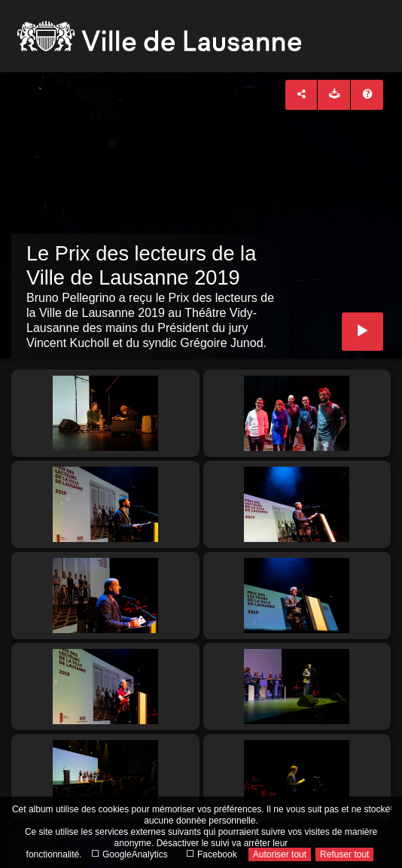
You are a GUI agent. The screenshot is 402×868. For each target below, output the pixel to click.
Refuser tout (344, 854)
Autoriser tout (280, 854)
